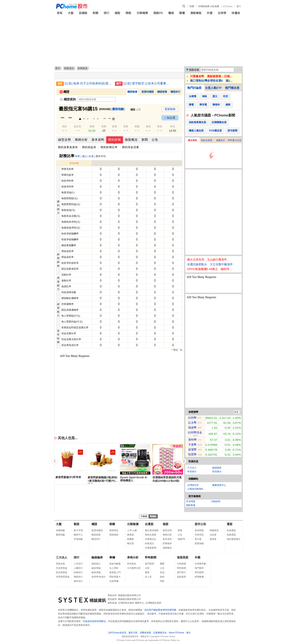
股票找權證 (148, 92)
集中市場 (78, 530)
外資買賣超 (62, 568)
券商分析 (133, 557)
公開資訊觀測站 (195, 489)
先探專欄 (114, 581)
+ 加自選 (170, 118)
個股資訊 (69, 68)
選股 (117, 13)
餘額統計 (96, 564)
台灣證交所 (193, 485)
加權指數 (60, 530)
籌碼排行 (78, 577)
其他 (162, 572)
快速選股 (231, 530)
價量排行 (221, 140)
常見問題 (191, 501)
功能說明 (216, 501)
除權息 (236, 13)
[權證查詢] (97, 99)
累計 (84, 156)
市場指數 (78, 539)
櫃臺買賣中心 (219, 485)
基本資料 (98, 140)
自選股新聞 (151, 548)
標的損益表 (89, 147)
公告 (155, 140)
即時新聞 (151, 557)
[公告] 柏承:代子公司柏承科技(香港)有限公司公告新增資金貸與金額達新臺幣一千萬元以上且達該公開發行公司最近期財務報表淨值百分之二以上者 (88, 83)
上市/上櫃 (132, 530)
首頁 (60, 13)
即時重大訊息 (235, 140)
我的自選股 (207, 140)
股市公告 (200, 524)
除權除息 (214, 530)
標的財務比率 (109, 147)
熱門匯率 (199, 568)
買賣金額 (60, 564)
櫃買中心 (78, 535)
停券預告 (199, 535)
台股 (147, 568)
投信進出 (217, 471)
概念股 (131, 543)
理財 (162, 581)
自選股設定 (151, 539)
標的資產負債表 (68, 147)
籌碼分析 (81, 140)
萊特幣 (193, 440)
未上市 (148, 577)
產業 (147, 572)
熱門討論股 (194, 88)
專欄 (112, 557)
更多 (236, 412)
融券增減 (96, 572)
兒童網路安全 (160, 633)
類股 (128, 13)
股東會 (213, 539)
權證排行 (175, 92)
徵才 (188, 633)
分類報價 (142, 13)
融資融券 (217, 468)
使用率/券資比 (99, 577)
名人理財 (114, 568)
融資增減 (96, 568)
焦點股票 (181, 577)
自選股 (83, 13)
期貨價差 (114, 535)
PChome (228, 6)
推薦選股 (231, 535)
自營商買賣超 (63, 577)
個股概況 (131, 140)
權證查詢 (68, 99)
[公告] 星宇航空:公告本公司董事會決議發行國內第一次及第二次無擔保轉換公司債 (147, 83)
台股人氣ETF (213, 88)
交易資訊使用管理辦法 (94, 621)
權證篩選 (162, 92)
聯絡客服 (191, 505)
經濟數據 (199, 577)
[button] (184, 461)
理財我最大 (115, 577)
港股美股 (196, 13)
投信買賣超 (62, 572)
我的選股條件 (234, 539)
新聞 (192, 6)
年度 (91, 156)
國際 (162, 564)
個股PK (158, 13)
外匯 (210, 13)
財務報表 (167, 543)
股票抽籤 (199, 543)
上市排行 (78, 564)
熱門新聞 (149, 564)
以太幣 (192, 423)
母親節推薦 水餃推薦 (209, 6)
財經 (162, 577)
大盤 (71, 13)
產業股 (131, 535)
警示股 (198, 539)
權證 (171, 13)
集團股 (131, 539)
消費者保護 (145, 633)
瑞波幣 (192, 427)
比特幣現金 (195, 432)
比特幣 (222, 13)
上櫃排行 (78, 568)
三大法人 (192, 468)
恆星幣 (192, 454)
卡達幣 (192, 445)
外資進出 (192, 471)
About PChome (176, 633)
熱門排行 (181, 572)
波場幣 (192, 449)
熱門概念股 (232, 88)
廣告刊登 (133, 633)
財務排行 (78, 572)
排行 (106, 13)
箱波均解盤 (115, 564)
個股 (166, 524)
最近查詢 (192, 140)
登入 (239, 6)
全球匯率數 (200, 564)
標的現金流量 (131, 147)
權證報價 (132, 92)
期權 (182, 13)
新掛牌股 (199, 530)
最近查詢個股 (152, 530)
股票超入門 (115, 572)
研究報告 (132, 564)
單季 (77, 156)
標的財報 (115, 140)
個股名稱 (194, 70)
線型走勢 (65, 140)
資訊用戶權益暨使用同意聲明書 (160, 610)
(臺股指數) (118, 109)
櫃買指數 (60, 535)
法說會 (213, 535)
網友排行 (78, 581)
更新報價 (170, 109)
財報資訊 (149, 543)
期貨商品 (114, 530)
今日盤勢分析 (134, 568)
